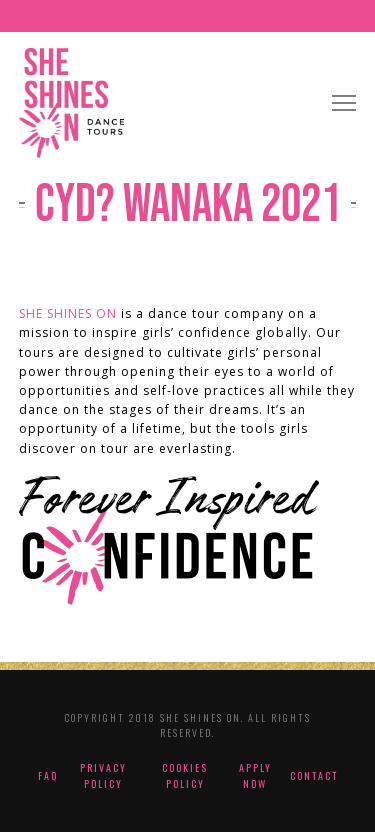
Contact (314, 775)
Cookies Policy (185, 775)
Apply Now (255, 775)
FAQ (48, 775)
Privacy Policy (103, 775)
